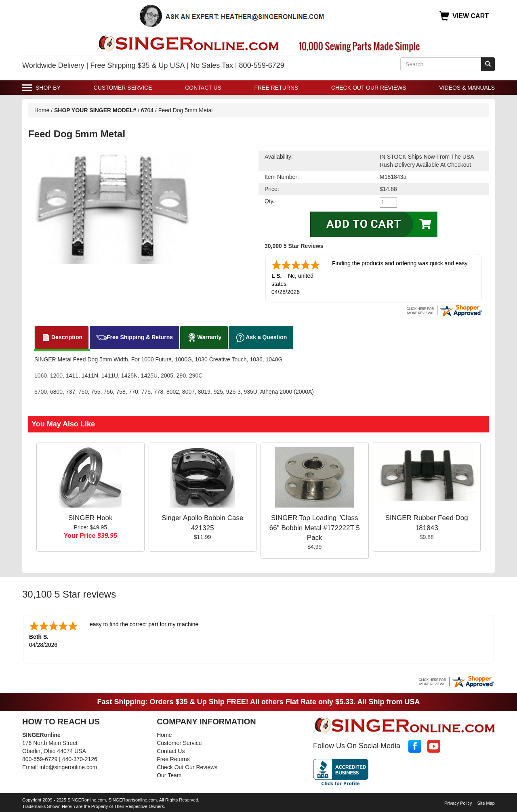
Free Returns (276, 88)
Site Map (486, 803)
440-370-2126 (80, 759)
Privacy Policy (458, 803)
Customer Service (123, 88)
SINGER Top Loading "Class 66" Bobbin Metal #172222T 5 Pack (315, 528)
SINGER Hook (90, 518)
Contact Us (203, 88)
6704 (147, 110)
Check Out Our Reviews (369, 88)
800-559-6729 (40, 759)
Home (42, 110)
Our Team (169, 775)
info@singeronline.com (68, 767)
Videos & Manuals (467, 88)
